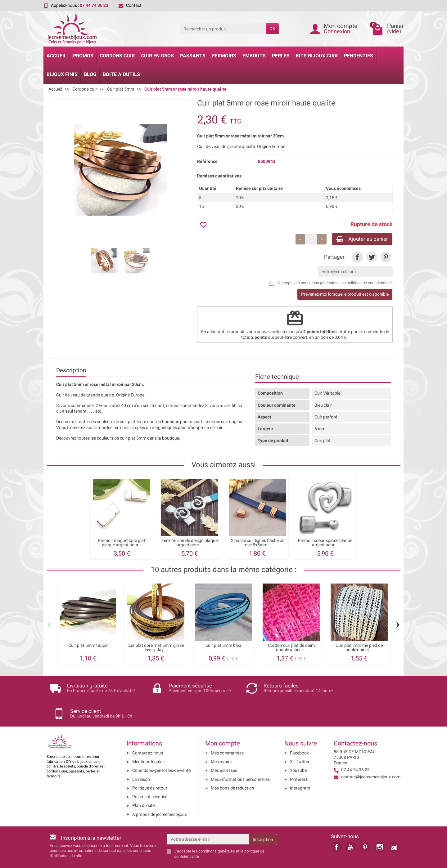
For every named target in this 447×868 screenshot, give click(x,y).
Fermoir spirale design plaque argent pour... (190, 544)
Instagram (300, 768)
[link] (357, 258)
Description (71, 371)
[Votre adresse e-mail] (208, 819)
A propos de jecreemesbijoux (160, 794)
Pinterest (299, 759)
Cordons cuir (117, 56)
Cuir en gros (157, 56)
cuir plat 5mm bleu (223, 646)
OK (272, 29)
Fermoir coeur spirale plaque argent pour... (325, 544)
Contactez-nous (148, 733)
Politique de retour (150, 768)
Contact (130, 5)
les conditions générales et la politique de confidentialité (344, 284)
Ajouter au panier (359, 239)
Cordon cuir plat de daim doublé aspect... (291, 649)
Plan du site (143, 785)
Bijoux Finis (62, 74)
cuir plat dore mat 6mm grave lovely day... (156, 649)
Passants (193, 56)
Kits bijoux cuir (317, 56)
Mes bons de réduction (233, 768)
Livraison (141, 759)
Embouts (254, 56)
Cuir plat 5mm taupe (88, 646)
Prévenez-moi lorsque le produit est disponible (345, 295)
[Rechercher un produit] (223, 29)
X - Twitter (300, 741)
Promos (83, 56)
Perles (281, 56)
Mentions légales (148, 741)
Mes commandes (227, 733)
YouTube (298, 750)
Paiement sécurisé (150, 776)
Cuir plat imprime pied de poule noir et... (359, 649)
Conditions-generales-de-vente (161, 750)
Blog (90, 74)
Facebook (299, 733)
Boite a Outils (121, 74)
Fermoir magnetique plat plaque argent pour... (122, 544)
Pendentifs (359, 56)
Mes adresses (224, 750)
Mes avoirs (221, 741)
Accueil (57, 56)
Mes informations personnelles (240, 759)
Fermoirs (224, 56)
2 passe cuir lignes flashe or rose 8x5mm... (257, 544)
